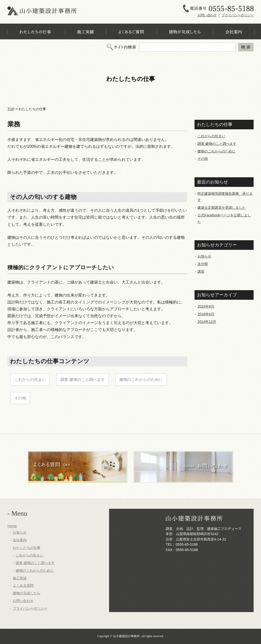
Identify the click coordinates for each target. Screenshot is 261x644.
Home (12, 526)
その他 (20, 398)
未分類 (203, 264)
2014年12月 (207, 322)
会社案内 (20, 540)
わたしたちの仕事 (27, 548)
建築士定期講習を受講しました (222, 208)
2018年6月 (206, 314)
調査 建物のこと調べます (82, 380)
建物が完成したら (27, 593)
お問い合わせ (207, 15)
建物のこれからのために (141, 380)
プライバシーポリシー (238, 15)
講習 (201, 271)
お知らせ (204, 256)
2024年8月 (206, 306)
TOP (11, 109)
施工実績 (20, 578)
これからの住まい (30, 380)
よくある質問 (23, 585)
